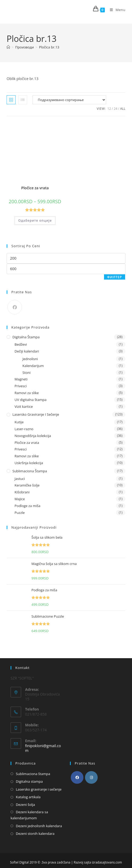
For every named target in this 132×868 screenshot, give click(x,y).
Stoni (27, 373)
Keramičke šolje (27, 485)
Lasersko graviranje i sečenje (36, 414)
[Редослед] (69, 100)
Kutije (19, 422)
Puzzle (20, 513)
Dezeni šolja (25, 805)
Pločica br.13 (49, 47)
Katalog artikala (28, 797)
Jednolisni (30, 359)
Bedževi (21, 344)
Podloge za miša (27, 506)
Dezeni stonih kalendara (35, 834)
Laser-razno (24, 429)
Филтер (115, 277)
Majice (20, 499)
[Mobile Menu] (116, 10)
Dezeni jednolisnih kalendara (39, 826)
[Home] (8, 47)
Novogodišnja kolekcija (33, 436)
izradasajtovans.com (107, 862)
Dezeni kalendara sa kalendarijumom (29, 815)
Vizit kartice (24, 406)
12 (109, 109)
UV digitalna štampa (30, 400)
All (123, 109)
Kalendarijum (33, 366)
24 (116, 109)
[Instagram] (91, 777)
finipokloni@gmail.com (43, 748)
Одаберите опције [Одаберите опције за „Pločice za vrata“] (35, 220)
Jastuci (20, 479)
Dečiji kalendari (27, 351)
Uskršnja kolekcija (29, 463)
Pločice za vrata (35, 188)
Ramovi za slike (27, 393)
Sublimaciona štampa (30, 471)
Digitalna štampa (26, 337)
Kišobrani (22, 492)
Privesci (21, 386)
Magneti (21, 379)
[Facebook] (15, 307)
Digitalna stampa (29, 781)
